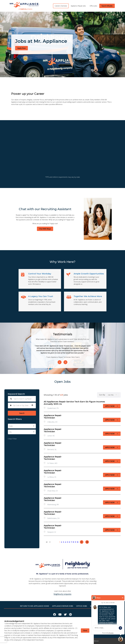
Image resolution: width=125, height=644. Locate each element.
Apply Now (21, 48)
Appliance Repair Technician (53, 417)
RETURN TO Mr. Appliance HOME (35, 606)
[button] (32, 405)
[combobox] (21, 405)
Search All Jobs (107, 6)
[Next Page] (82, 542)
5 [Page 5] (67, 542)
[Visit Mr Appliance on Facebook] (55, 615)
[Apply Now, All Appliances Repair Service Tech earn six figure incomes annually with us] (112, 406)
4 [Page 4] (65, 542)
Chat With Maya (45, 229)
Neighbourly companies (62, 594)
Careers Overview (61, 6)
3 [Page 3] (63, 542)
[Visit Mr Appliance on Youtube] (60, 615)
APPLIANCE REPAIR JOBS (63, 606)
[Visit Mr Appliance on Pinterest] (70, 615)
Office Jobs (93, 6)
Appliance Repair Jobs (78, 6)
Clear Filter (12, 439)
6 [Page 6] (69, 542)
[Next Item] (65, 362)
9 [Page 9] (75, 542)
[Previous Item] (60, 362)
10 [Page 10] (78, 542)
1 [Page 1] (60, 542)
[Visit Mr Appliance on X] (65, 615)
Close (85, 631)
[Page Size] (47, 542)
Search (22, 413)
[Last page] (87, 542)
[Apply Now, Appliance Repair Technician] (112, 420)
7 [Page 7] (71, 542)
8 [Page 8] (73, 542)
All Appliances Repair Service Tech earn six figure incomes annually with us (74, 403)
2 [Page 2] (62, 542)
